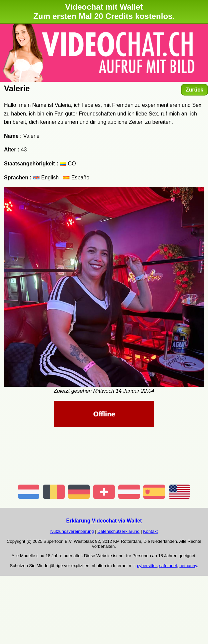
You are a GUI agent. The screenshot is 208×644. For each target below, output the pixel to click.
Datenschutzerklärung (118, 531)
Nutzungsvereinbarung (72, 531)
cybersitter (147, 566)
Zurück (194, 90)
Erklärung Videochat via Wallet (104, 521)
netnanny (188, 566)
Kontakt (150, 531)
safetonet (168, 566)
